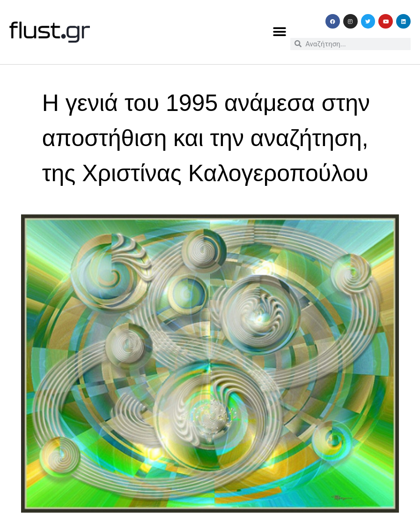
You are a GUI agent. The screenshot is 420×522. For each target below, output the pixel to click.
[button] (280, 32)
